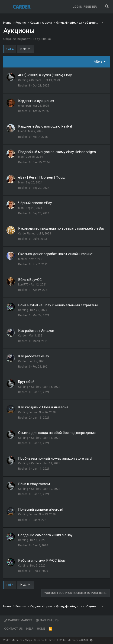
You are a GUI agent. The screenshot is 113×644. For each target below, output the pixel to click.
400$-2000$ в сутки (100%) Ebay (45, 75)
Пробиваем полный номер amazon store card (55, 458)
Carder (22, 336)
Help (30, 629)
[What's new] (101, 7)
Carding (23, 310)
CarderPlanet (26, 234)
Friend (22, 131)
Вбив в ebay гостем (34, 484)
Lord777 (23, 285)
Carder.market (18, 620)
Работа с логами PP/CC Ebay (42, 561)
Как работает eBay (34, 356)
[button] (91, 640)
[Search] (107, 7)
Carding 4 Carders (30, 80)
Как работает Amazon (36, 331)
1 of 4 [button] (10, 49)
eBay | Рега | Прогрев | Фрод (41, 177)
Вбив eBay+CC (30, 280)
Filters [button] (98, 61)
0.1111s (61, 640)
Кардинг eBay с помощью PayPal (45, 126)
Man (21, 157)
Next (26, 49)
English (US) (47, 620)
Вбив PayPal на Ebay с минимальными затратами (58, 305)
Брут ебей (26, 382)
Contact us (13, 629)
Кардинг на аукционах (36, 101)
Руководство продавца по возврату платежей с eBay (61, 228)
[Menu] (7, 7)
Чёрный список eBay (35, 203)
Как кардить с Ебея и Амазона (43, 407)
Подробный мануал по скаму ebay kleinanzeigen (57, 152)
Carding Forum (27, 412)
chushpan (24, 106)
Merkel (22, 259)
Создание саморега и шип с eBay (45, 535)
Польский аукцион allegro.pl (40, 509)
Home (41, 629)
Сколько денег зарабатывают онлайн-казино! (56, 254)
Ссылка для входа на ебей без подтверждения (57, 433)
